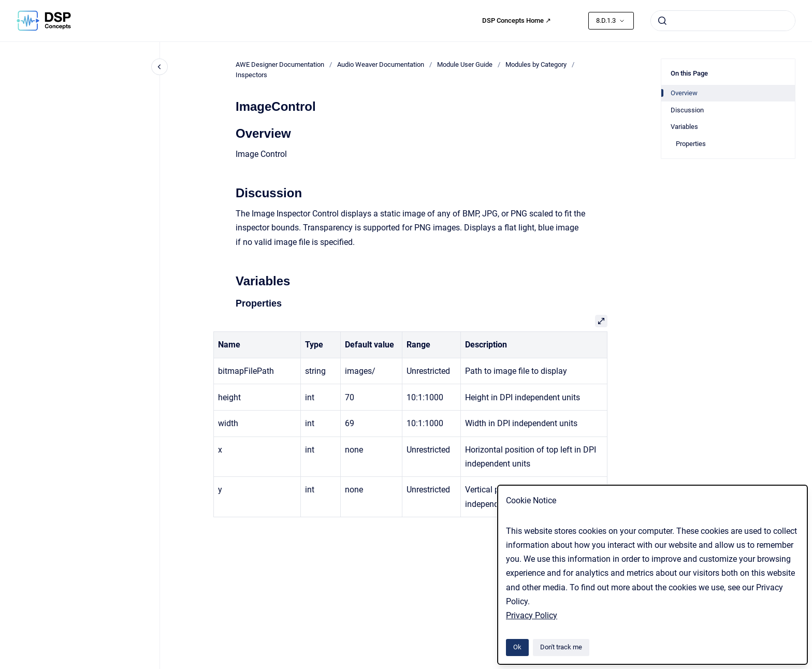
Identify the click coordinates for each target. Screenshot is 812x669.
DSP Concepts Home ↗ (517, 20)
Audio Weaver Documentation (381, 64)
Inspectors (251, 75)
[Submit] (662, 21)
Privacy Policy (532, 615)
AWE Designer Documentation (280, 64)
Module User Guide (465, 64)
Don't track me (561, 647)
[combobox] (723, 21)
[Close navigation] (160, 67)
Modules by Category (536, 64)
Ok (517, 647)
